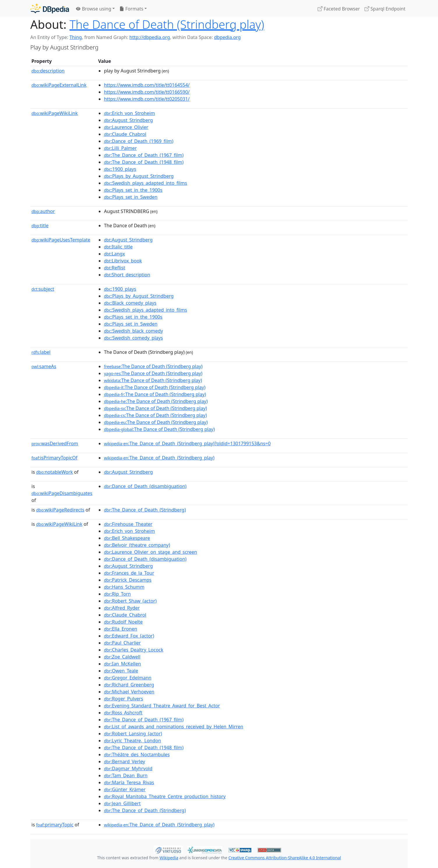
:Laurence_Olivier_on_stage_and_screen (151, 552)
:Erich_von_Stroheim (129, 113)
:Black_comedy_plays (130, 303)
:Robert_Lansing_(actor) (133, 734)
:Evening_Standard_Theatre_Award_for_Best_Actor (162, 706)
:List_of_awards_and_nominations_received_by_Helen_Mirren (174, 727)
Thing (76, 37)
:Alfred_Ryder (122, 608)
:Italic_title (118, 247)
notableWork (54, 472)
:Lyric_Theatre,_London (133, 741)
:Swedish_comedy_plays (133, 338)
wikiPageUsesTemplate (61, 240)
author (43, 211)
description (48, 71)
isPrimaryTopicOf (54, 458)
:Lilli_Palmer (120, 148)
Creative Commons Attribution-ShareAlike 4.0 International (285, 858)
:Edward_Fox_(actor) (129, 636)
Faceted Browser (339, 9)
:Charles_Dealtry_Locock (134, 650)
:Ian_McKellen (122, 664)
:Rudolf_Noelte (123, 622)
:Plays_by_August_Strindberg (139, 176)
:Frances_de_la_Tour (129, 573)
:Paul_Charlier (122, 643)
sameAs (44, 366)
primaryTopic (55, 825)
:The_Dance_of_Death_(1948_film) (144, 162)
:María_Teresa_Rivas (129, 782)
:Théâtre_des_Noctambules (137, 755)
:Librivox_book (123, 261)
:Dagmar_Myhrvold (128, 768)
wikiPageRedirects (60, 510)
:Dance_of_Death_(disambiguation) (145, 486)
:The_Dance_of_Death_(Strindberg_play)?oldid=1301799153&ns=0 (187, 443)
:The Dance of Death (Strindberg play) (153, 366)
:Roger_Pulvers (124, 699)
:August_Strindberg (128, 120)
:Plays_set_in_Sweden (131, 197)
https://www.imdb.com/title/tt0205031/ (147, 99)
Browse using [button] (94, 9)
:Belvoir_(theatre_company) (137, 545)
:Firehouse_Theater (128, 524)
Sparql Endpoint (385, 9)
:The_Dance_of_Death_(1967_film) (144, 155)
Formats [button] (131, 9)
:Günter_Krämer (125, 789)
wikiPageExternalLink (59, 85)
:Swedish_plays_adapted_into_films (145, 183)
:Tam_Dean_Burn (126, 775)
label (41, 352)
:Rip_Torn (117, 594)
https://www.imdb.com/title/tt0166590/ (147, 92)
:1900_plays (120, 169)
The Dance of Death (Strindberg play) (167, 24)
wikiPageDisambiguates (62, 493)
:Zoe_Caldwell (122, 657)
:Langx (114, 254)
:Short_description (127, 275)
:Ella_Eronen (121, 629)
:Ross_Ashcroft (123, 713)
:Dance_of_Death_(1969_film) (139, 141)
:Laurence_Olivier (126, 127)
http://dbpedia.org (150, 37)
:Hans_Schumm (124, 587)
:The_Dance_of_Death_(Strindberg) (145, 510)
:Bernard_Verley (124, 762)
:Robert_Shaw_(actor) (130, 601)
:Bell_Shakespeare (127, 538)
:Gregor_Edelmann (128, 678)
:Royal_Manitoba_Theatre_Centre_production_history (165, 796)
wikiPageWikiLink (55, 113)
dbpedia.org (227, 37)
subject (43, 289)
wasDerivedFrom (55, 443)
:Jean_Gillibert (122, 803)
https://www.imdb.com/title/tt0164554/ (147, 85)
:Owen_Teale (121, 671)
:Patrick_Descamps (128, 580)
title (40, 226)
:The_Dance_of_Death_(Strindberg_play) (159, 458)
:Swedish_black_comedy (134, 331)
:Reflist (115, 268)
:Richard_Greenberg (129, 685)
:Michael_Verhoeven (129, 692)
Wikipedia (169, 858)
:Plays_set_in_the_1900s (133, 190)
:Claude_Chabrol (125, 134)
